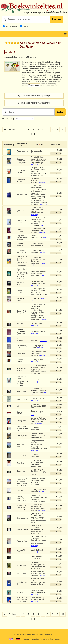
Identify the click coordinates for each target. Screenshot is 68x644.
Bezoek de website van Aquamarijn (34, 103)
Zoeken (56, 19)
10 (63, 129)
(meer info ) (40, 153)
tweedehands (11, 26)
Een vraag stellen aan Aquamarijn (34, 96)
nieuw (25, 26)
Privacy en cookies (47, 639)
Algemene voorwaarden (31, 639)
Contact (57, 639)
